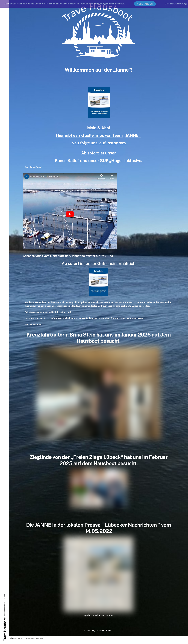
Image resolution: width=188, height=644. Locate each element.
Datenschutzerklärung (176, 4)
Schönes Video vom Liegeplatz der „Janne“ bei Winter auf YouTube (68, 256)
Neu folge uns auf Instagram (99, 143)
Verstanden (145, 4)
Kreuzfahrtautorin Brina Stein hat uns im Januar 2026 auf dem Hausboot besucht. (99, 338)
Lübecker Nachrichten (102, 615)
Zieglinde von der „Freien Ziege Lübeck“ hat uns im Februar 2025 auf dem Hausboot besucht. (99, 460)
